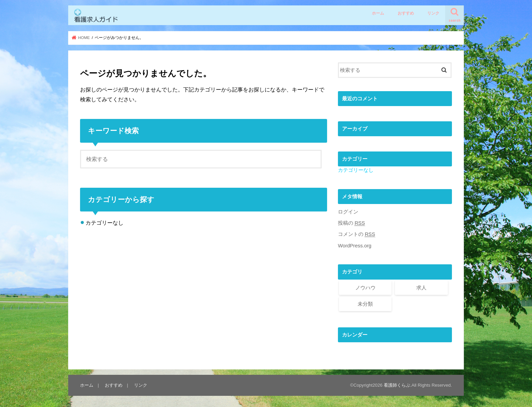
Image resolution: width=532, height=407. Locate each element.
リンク (433, 13)
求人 (421, 288)
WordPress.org (355, 246)
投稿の (351, 223)
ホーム (378, 13)
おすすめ (406, 13)
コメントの (357, 234)
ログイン (348, 212)
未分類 (365, 304)
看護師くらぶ (397, 385)
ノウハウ (365, 288)
